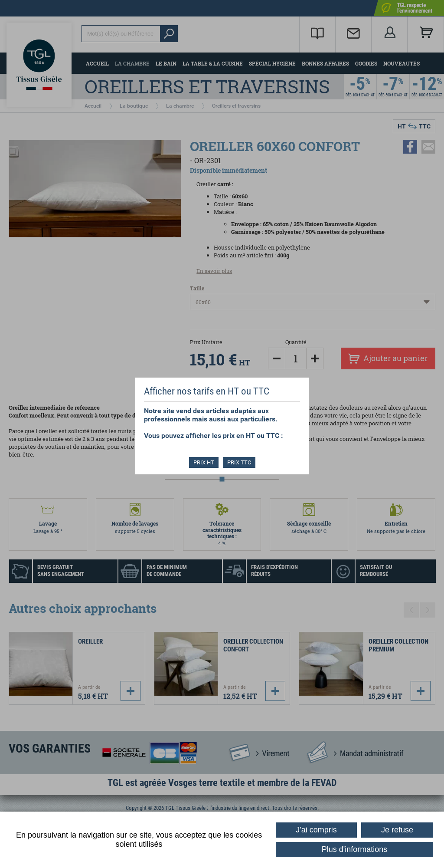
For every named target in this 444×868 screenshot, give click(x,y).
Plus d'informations (355, 849)
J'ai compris (316, 830)
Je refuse (397, 830)
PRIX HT (204, 462)
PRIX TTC (239, 462)
